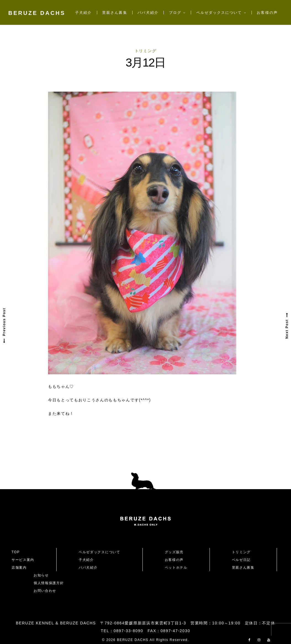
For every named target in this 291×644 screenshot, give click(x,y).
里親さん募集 (115, 13)
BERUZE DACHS (37, 13)
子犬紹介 (83, 13)
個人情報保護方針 (49, 583)
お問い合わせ (47, 591)
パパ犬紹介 (148, 13)
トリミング (145, 51)
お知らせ (41, 575)
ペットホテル (176, 568)
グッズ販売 (174, 552)
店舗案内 (19, 568)
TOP (16, 552)
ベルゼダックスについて (219, 13)
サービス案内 (23, 560)
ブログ (175, 13)
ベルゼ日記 (241, 560)
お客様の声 (267, 13)
